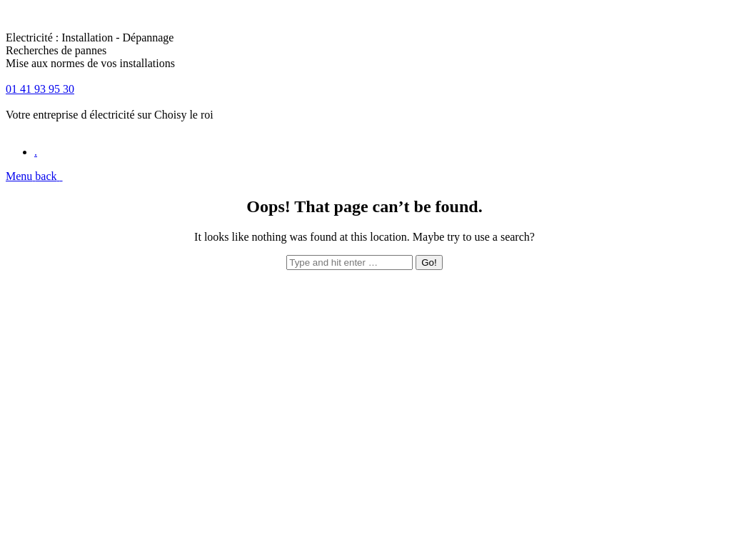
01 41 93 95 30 (40, 89)
